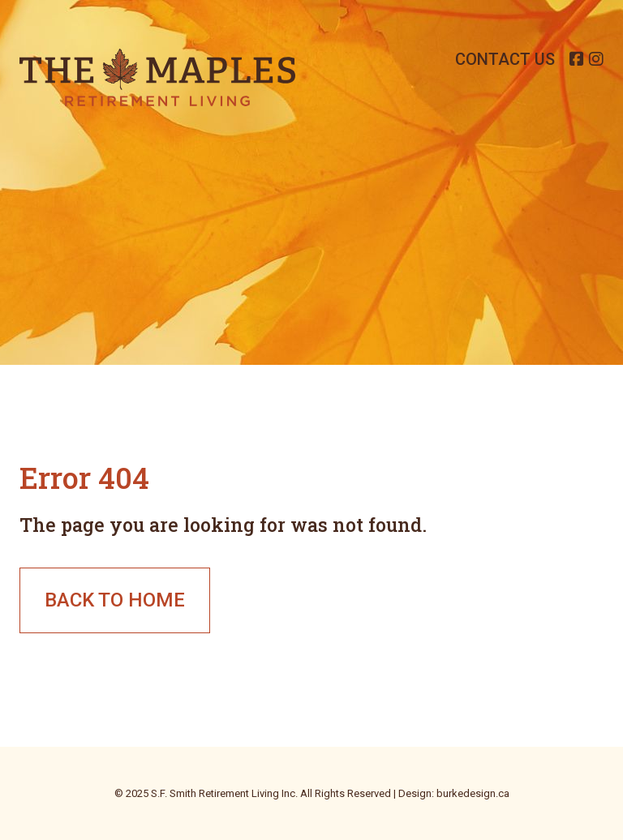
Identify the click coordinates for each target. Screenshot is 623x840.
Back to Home (115, 600)
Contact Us (505, 59)
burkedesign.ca (473, 793)
